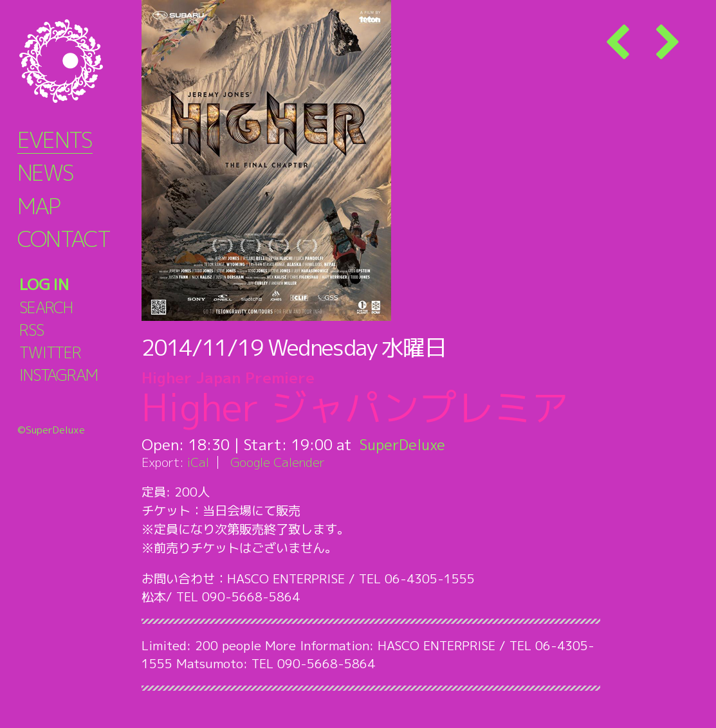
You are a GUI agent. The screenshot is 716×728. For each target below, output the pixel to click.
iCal (198, 462)
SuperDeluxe (404, 444)
